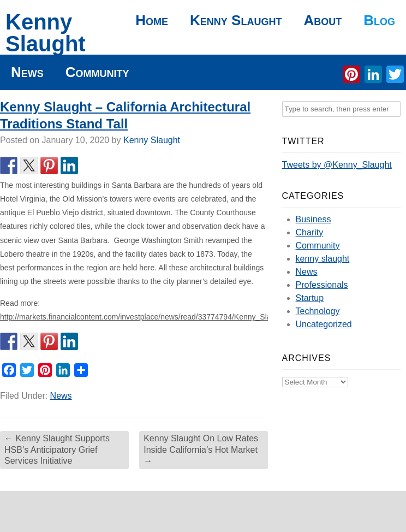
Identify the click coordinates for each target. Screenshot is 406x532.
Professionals (322, 285)
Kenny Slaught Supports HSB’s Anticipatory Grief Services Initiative (57, 450)
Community (97, 72)
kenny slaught (323, 259)
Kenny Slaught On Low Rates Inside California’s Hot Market (201, 450)
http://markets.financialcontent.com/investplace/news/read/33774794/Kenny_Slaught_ (145, 317)
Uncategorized (324, 324)
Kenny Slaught (46, 33)
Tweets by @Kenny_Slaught (337, 165)
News (27, 72)
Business (314, 219)
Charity (310, 232)
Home (152, 20)
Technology (318, 311)
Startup (310, 298)
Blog (379, 20)
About (323, 20)
